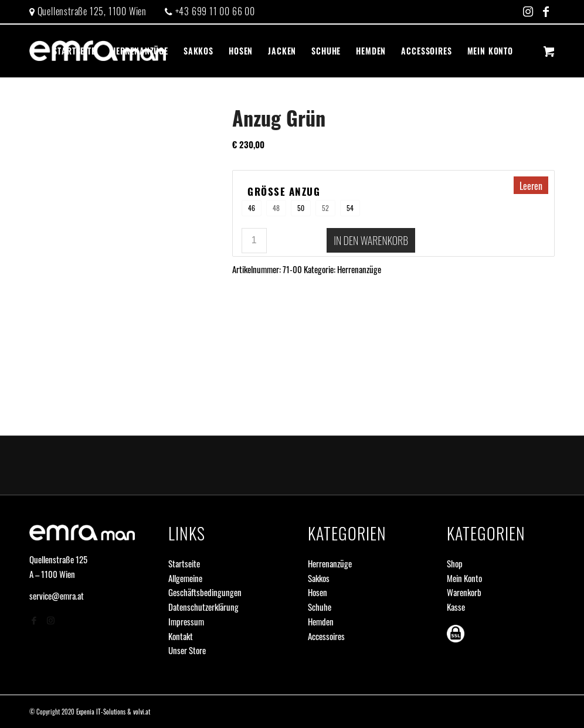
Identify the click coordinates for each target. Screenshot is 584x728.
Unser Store (187, 650)
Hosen (318, 592)
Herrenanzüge (359, 269)
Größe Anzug (284, 192)
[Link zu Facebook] (546, 12)
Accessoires (326, 636)
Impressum (186, 621)
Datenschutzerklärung (203, 607)
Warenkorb (464, 592)
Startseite (184, 563)
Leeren (531, 186)
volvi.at (142, 712)
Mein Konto (464, 578)
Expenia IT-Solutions (101, 712)
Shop (455, 563)
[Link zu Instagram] (528, 12)
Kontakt (181, 636)
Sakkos (319, 578)
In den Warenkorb (371, 240)
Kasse (456, 607)
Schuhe (320, 607)
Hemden (321, 621)
